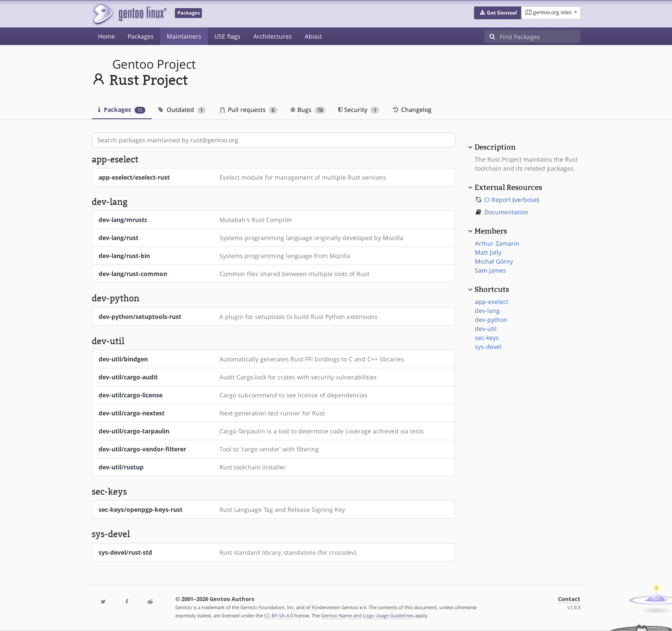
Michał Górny (494, 261)
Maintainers (184, 36)
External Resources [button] (508, 187)
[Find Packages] (540, 36)
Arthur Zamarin (497, 243)
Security (358, 110)
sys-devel (488, 347)
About (313, 36)
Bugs (308, 110)
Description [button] (495, 147)
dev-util (486, 329)
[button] (498, 13)
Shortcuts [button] (492, 289)
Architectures (273, 36)
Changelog (412, 110)
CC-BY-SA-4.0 (278, 615)
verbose (526, 200)
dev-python (491, 320)
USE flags (227, 36)
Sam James (490, 270)
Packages (141, 36)
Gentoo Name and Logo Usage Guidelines (367, 615)
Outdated (182, 110)
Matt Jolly (488, 252)
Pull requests (249, 110)
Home (106, 36)
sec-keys (487, 338)
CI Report (498, 200)
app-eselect (492, 302)
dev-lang (487, 311)
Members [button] (491, 231)
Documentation (506, 212)
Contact (569, 599)
